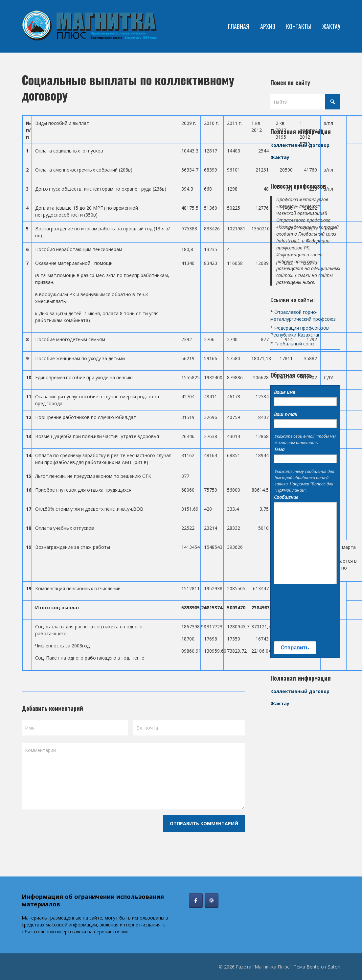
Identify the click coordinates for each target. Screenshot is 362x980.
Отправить (295, 648)
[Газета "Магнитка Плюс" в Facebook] (196, 900)
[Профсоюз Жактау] (212, 900)
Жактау (280, 157)
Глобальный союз (294, 344)
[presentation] (301, 613)
